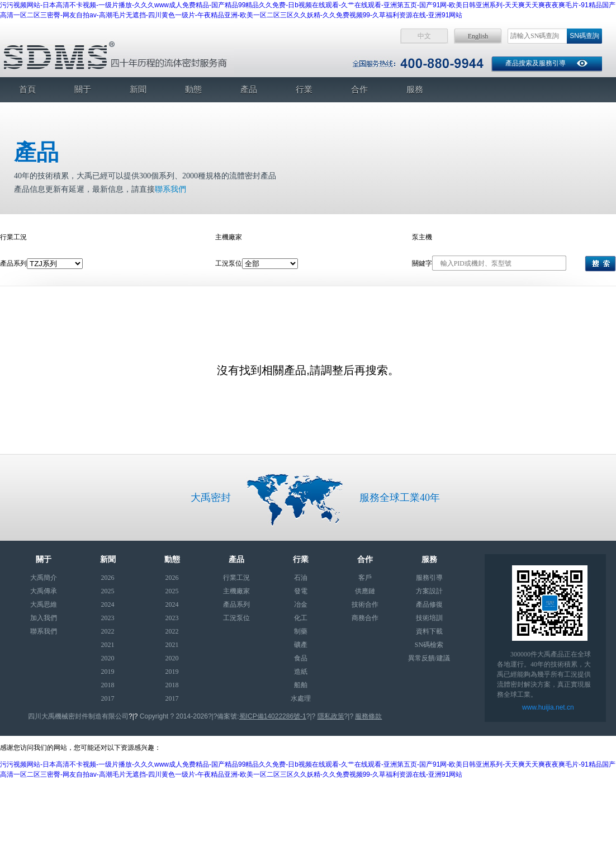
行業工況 (236, 578)
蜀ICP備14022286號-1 (273, 716)
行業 (304, 89)
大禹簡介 (44, 578)
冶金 (301, 604)
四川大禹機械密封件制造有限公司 (78, 716)
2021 (108, 645)
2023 (108, 618)
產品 (249, 89)
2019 (108, 672)
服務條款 (368, 716)
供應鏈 (365, 591)
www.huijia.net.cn (548, 707)
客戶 (365, 578)
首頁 (27, 89)
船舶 (301, 685)
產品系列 (236, 604)
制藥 (301, 631)
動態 (193, 89)
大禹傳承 (44, 591)
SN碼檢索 (429, 645)
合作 (359, 89)
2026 (108, 578)
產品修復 (429, 604)
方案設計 (429, 591)
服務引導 (429, 578)
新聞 (138, 89)
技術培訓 (429, 618)
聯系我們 (170, 189)
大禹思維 (44, 604)
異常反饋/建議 (429, 658)
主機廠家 (236, 591)
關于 (83, 89)
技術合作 (365, 604)
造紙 (301, 672)
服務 (415, 89)
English (478, 36)
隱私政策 (331, 716)
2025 (108, 591)
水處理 (301, 698)
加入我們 (44, 618)
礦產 (301, 645)
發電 (301, 591)
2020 (108, 658)
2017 (108, 698)
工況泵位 (236, 618)
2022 (108, 631)
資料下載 (429, 631)
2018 (108, 685)
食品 (301, 658)
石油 (301, 578)
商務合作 (365, 618)
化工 (301, 618)
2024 (108, 604)
